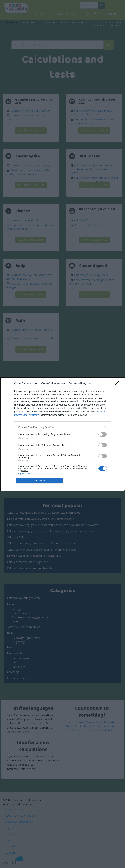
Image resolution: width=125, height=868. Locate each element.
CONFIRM (39, 481)
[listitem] (63, 427)
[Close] (118, 384)
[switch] (103, 434)
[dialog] (63, 434)
